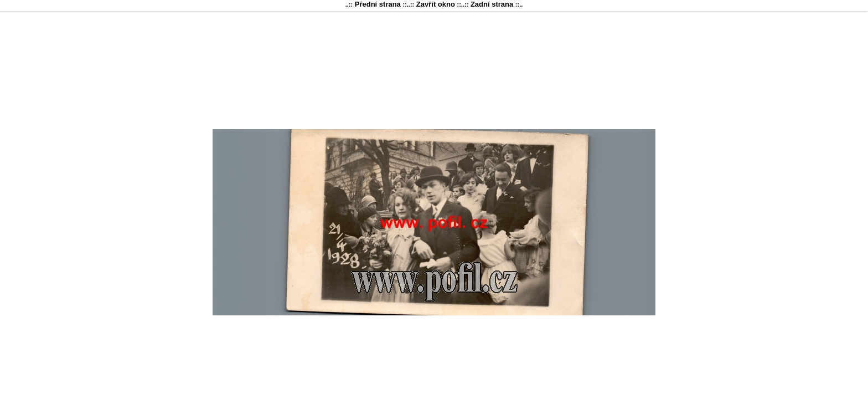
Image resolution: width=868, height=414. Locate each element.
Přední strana (378, 4)
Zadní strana (492, 4)
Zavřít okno (435, 4)
